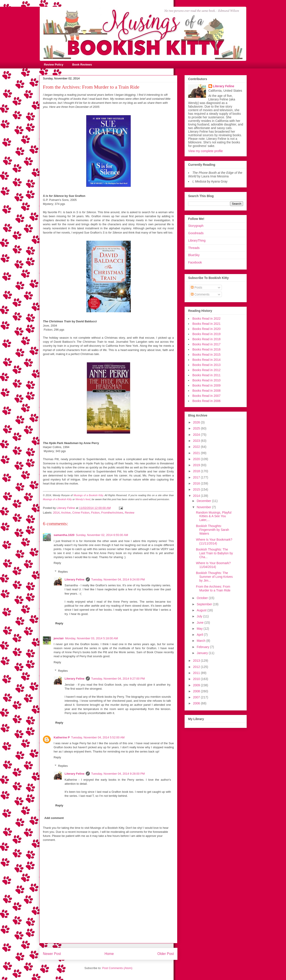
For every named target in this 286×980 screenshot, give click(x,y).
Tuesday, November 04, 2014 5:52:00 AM (98, 737)
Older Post (166, 954)
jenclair (59, 638)
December (204, 501)
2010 (197, 679)
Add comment (54, 818)
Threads (194, 248)
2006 (197, 703)
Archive (66, 513)
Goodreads (196, 233)
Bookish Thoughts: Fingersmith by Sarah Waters (212, 530)
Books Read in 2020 (206, 329)
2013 (197, 661)
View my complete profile (205, 151)
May (200, 629)
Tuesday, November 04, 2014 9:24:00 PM (118, 579)
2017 (197, 477)
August (202, 610)
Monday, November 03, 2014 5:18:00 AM (92, 638)
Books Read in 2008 (206, 391)
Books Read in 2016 (206, 349)
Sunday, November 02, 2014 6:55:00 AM (102, 535)
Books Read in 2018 (206, 339)
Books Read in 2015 (206, 355)
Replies (63, 572)
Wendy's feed (83, 499)
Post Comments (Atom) (117, 968)
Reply (57, 563)
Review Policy (54, 65)
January (203, 653)
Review (129, 513)
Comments (200, 294)
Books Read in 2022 (206, 319)
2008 (197, 691)
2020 (197, 459)
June (200, 623)
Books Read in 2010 (206, 380)
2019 (197, 465)
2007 (197, 697)
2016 (197, 483)
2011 (197, 673)
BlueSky (194, 255)
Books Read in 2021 (206, 324)
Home (109, 954)
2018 (197, 471)
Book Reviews (82, 65)
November (204, 507)
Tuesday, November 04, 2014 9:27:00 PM (118, 679)
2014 (56, 513)
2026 (197, 422)
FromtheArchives (112, 513)
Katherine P (62, 737)
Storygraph (196, 226)
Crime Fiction (81, 513)
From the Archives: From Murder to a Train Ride (213, 588)
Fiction (95, 513)
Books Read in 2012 (206, 370)
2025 (197, 428)
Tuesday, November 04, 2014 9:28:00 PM (118, 774)
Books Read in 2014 (206, 360)
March (201, 641)
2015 (197, 489)
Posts (197, 287)
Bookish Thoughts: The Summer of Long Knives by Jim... (214, 577)
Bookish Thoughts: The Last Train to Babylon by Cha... (214, 553)
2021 (197, 453)
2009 (197, 685)
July (200, 616)
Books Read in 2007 (206, 396)
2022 (197, 447)
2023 (197, 441)
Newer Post (52, 954)
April (200, 635)
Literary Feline (75, 579)
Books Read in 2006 (206, 401)
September (205, 604)
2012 (197, 667)
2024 (197, 435)
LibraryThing (197, 240)
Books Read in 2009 (206, 385)
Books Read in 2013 (206, 365)
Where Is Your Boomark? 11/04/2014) (213, 565)
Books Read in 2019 (206, 334)
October (203, 598)
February (203, 647)
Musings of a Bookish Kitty (88, 495)
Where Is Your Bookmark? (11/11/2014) (214, 541)
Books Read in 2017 (206, 344)
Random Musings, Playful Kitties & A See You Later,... (214, 516)
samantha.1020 (64, 535)
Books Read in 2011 (206, 375)
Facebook (195, 262)
